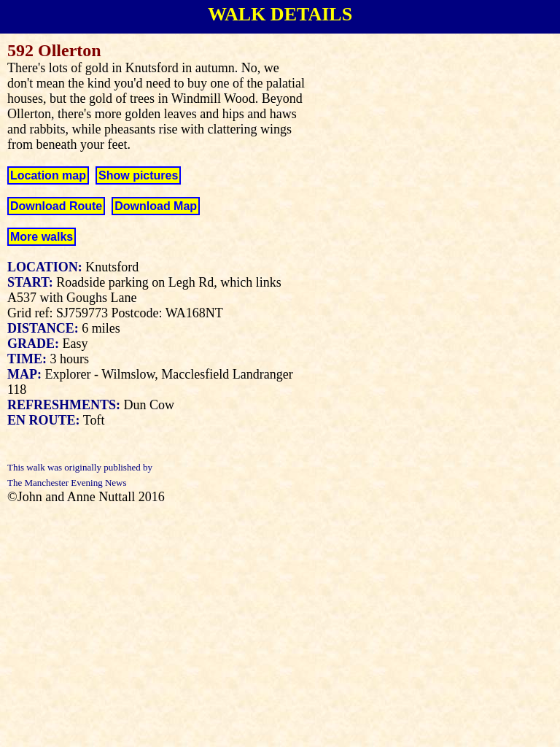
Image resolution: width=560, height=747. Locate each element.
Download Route (56, 206)
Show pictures (138, 175)
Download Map (156, 206)
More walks (42, 237)
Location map (48, 175)
